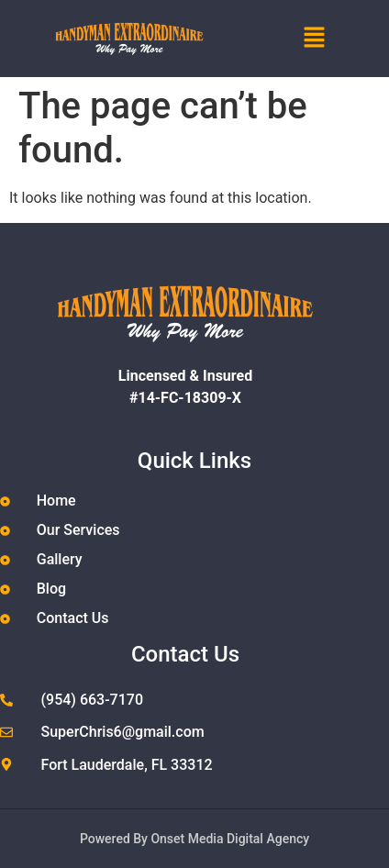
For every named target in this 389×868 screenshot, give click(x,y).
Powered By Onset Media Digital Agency (194, 839)
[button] (324, 39)
